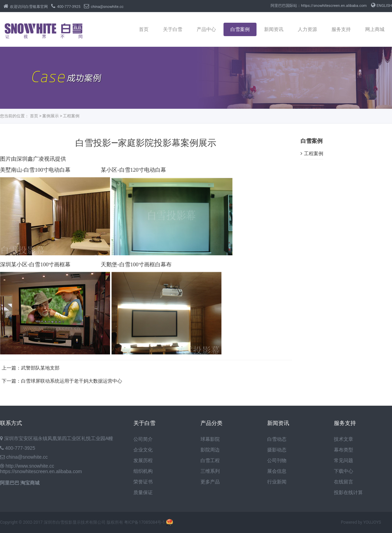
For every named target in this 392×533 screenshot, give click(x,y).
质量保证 (143, 492)
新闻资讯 (274, 29)
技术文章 (344, 439)
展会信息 (277, 471)
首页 (144, 29)
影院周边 (210, 450)
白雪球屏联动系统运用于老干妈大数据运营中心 (72, 381)
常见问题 (344, 460)
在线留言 (344, 482)
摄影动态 (277, 450)
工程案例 (71, 116)
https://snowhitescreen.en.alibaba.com (41, 471)
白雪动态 (277, 439)
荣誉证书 (143, 482)
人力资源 (307, 29)
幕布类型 (344, 450)
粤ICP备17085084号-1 (145, 522)
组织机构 (143, 471)
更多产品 (210, 482)
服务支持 (341, 29)
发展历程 (143, 460)
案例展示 (51, 116)
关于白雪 (173, 29)
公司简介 (143, 439)
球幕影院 (210, 439)
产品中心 (206, 29)
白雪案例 (240, 29)
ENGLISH (382, 6)
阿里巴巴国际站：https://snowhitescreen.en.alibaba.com (319, 6)
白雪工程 (210, 460)
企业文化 (143, 450)
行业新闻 (277, 482)
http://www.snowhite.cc (30, 466)
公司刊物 (277, 460)
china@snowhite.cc (104, 7)
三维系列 (210, 471)
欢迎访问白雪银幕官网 (26, 7)
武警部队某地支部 (40, 368)
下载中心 (344, 471)
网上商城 (375, 29)
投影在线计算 (348, 492)
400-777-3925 (66, 7)
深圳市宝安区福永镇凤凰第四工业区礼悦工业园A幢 (59, 438)
